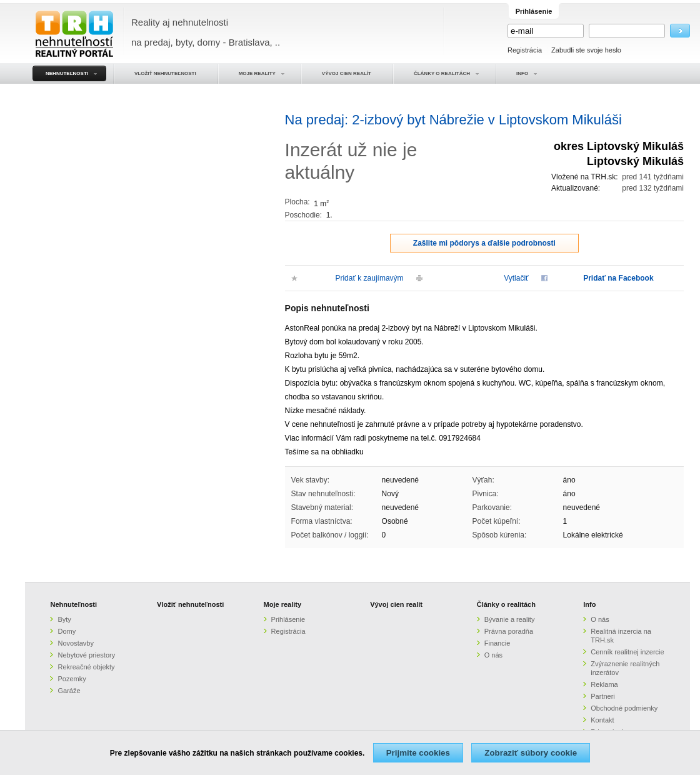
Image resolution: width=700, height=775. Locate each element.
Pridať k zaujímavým (369, 278)
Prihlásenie (288, 619)
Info (589, 604)
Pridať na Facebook (618, 278)
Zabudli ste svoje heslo (586, 50)
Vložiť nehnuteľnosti (190, 604)
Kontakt (602, 720)
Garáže (69, 691)
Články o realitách (506, 604)
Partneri (603, 696)
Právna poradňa (509, 631)
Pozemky (72, 679)
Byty (64, 619)
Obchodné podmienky (624, 708)
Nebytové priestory (86, 655)
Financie (497, 643)
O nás (493, 655)
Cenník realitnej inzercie (627, 652)
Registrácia (525, 50)
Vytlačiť (516, 278)
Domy (67, 631)
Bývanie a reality (510, 619)
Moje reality (283, 604)
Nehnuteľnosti (73, 604)
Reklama (604, 684)
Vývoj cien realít (396, 604)
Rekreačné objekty (86, 667)
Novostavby (75, 643)
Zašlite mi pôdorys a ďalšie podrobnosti (484, 243)
